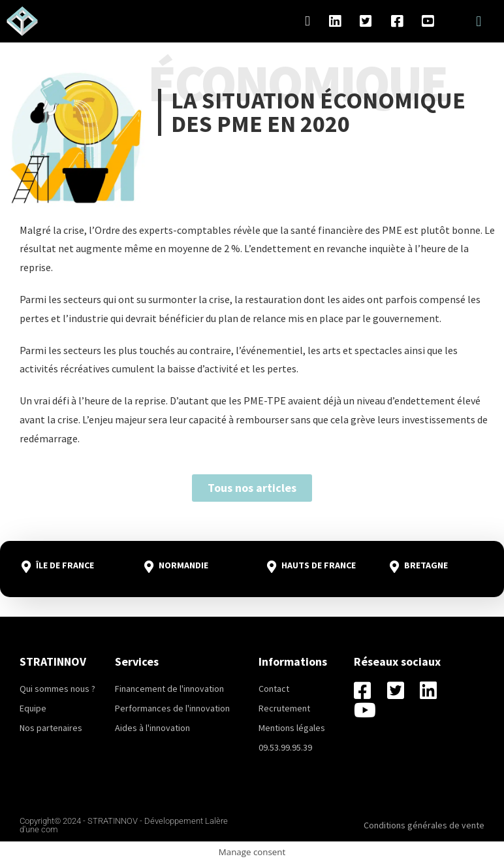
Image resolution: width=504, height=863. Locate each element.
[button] (479, 21)
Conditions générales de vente (424, 825)
